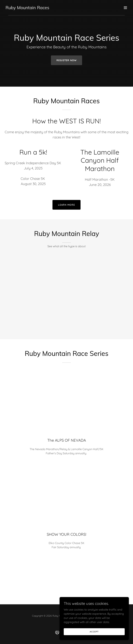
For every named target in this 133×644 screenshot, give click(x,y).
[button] (125, 8)
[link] (27, 8)
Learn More (67, 205)
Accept (94, 632)
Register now (67, 60)
